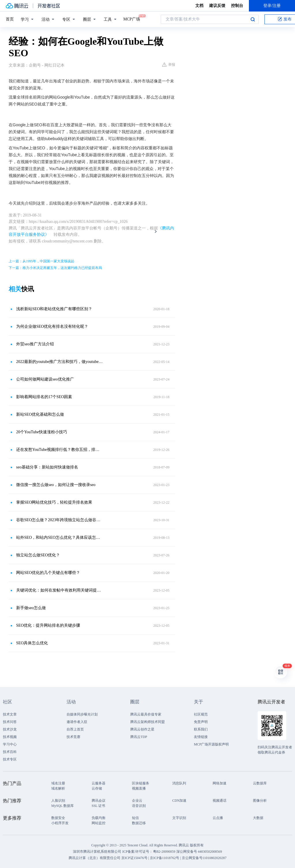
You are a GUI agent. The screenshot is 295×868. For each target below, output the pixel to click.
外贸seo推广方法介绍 (35, 344)
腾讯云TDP (139, 737)
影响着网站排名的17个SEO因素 (44, 397)
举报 (169, 65)
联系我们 (201, 729)
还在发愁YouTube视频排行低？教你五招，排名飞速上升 (60, 450)
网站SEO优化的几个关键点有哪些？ (48, 573)
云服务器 (99, 783)
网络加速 (220, 783)
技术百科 (10, 752)
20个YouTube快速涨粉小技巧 (42, 432)
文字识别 (179, 818)
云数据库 (260, 783)
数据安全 (58, 818)
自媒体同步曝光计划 (82, 714)
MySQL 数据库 (63, 806)
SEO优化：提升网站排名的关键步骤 (48, 625)
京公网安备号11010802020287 (204, 858)
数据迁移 (139, 823)
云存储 (97, 788)
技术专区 (10, 759)
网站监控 (99, 823)
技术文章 (10, 714)
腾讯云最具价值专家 (146, 714)
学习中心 (10, 744)
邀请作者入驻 (77, 722)
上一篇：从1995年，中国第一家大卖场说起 (41, 261)
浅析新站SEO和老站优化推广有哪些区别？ (54, 309)
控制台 (237, 6)
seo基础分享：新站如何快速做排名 (47, 467)
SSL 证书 (98, 806)
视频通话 (220, 801)
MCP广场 (132, 19)
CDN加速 (179, 801)
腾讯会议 (99, 801)
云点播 (218, 818)
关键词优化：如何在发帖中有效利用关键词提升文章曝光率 (60, 590)
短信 (135, 818)
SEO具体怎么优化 (32, 643)
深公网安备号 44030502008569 (199, 852)
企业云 (137, 801)
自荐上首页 (75, 729)
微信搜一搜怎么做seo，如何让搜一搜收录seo (56, 485)
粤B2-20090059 (165, 852)
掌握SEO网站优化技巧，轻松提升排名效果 (54, 502)
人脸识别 (58, 801)
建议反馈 (217, 6)
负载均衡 (99, 818)
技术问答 (10, 722)
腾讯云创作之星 (142, 729)
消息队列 (179, 783)
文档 (199, 6)
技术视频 (10, 737)
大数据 (258, 818)
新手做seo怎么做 (31, 608)
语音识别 (139, 806)
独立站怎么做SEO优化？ (38, 555)
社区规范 (201, 714)
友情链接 (201, 737)
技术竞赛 (73, 737)
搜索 (253, 19)
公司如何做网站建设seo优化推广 (45, 379)
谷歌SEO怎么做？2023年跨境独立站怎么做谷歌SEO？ (60, 520)
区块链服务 (141, 783)
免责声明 (201, 722)
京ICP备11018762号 (164, 858)
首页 (10, 19)
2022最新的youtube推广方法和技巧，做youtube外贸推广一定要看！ (60, 362)
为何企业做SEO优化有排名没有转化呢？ (52, 326)
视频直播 (139, 788)
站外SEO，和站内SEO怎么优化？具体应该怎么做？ (60, 537)
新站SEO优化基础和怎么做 (40, 414)
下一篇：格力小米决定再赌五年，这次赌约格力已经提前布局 (55, 268)
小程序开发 (60, 823)
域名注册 (58, 783)
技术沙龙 (10, 729)
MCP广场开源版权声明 (211, 744)
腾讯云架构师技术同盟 (147, 722)
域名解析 (58, 788)
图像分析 (260, 801)
